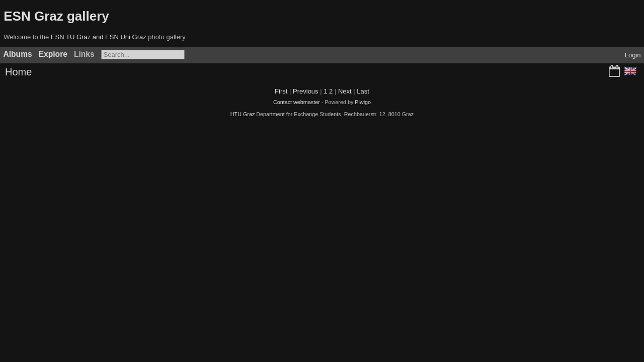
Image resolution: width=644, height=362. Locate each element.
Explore (53, 54)
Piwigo (363, 102)
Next (345, 91)
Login (633, 55)
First (281, 91)
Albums (18, 54)
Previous (306, 91)
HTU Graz (243, 114)
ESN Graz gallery (56, 16)
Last (363, 91)
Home (18, 72)
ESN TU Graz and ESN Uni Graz (99, 37)
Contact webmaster (297, 102)
